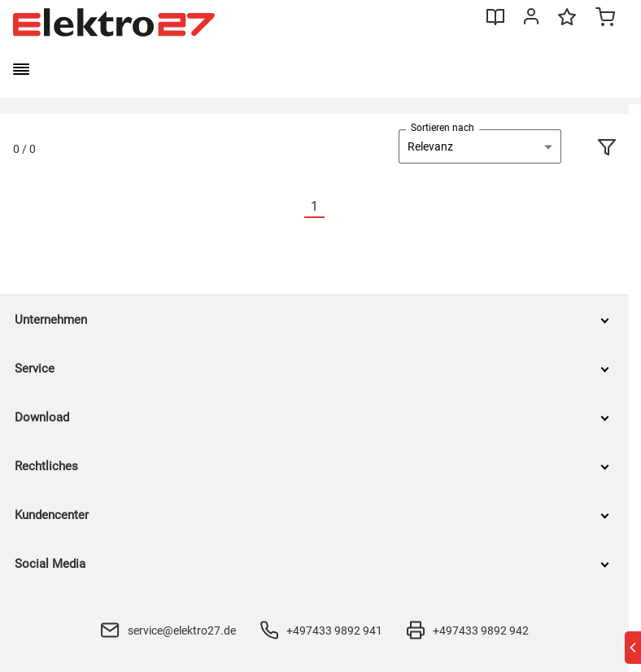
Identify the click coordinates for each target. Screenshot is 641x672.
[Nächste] (334, 207)
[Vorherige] (294, 207)
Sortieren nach (443, 128)
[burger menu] (21, 69)
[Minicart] (605, 19)
